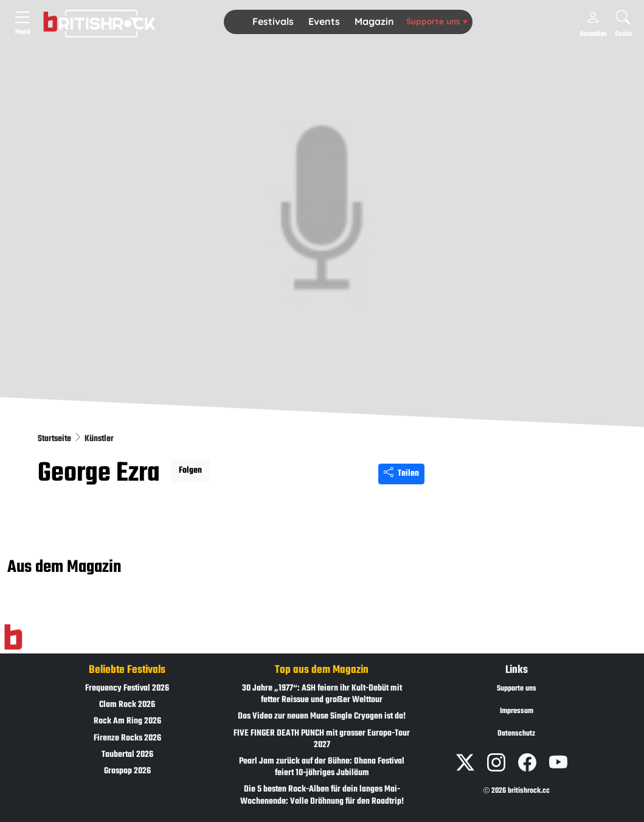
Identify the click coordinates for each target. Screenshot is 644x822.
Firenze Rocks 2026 (127, 738)
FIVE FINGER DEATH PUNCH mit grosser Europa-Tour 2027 (322, 739)
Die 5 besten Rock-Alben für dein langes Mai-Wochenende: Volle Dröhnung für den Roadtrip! (322, 795)
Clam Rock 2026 (127, 705)
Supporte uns (437, 21)
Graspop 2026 (127, 771)
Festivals (273, 21)
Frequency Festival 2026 (127, 688)
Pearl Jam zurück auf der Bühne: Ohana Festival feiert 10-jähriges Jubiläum (322, 767)
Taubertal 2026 (127, 755)
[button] (273, 22)
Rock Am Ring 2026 (127, 721)
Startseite (55, 439)
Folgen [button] (190, 471)
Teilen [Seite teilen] (401, 474)
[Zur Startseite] (13, 638)
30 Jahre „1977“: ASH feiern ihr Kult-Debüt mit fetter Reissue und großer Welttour (322, 694)
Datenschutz (516, 734)
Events (324, 21)
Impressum (517, 711)
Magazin (374, 21)
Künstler (99, 439)
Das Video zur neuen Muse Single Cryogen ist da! (322, 716)
